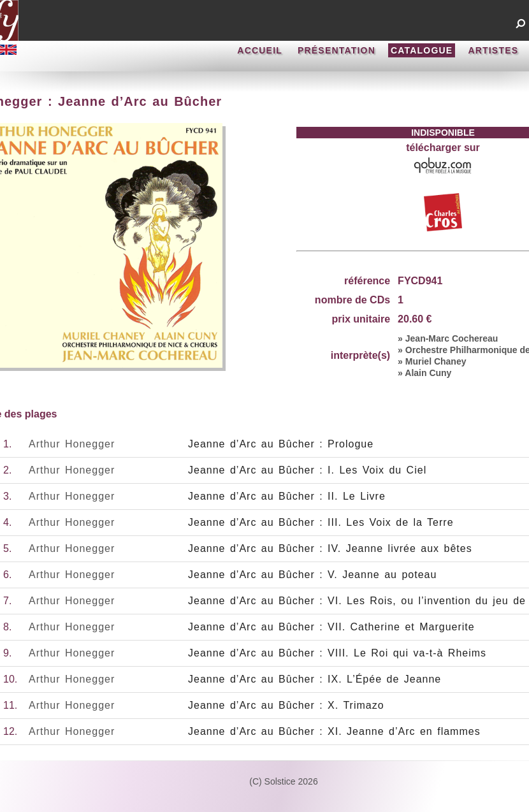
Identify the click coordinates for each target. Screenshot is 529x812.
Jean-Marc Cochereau (452, 338)
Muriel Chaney (436, 361)
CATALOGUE (422, 50)
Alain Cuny (428, 373)
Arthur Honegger (72, 444)
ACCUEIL (260, 50)
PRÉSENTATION (337, 50)
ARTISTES (493, 50)
